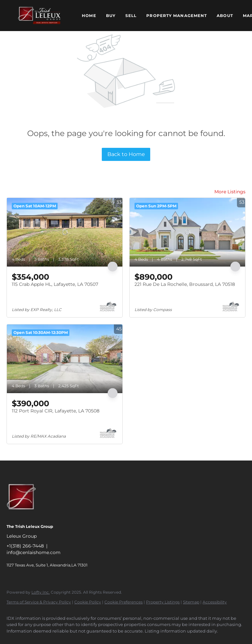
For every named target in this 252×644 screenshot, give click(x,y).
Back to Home (126, 154)
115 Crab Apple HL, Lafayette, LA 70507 (55, 284)
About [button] (225, 16)
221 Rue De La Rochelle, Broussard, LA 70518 (185, 284)
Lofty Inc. (41, 592)
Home (89, 16)
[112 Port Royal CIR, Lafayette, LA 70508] (65, 359)
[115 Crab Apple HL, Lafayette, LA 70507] (65, 232)
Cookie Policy (88, 602)
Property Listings (163, 602)
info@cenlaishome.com (34, 552)
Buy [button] (111, 16)
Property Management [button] (177, 16)
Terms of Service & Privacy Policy (39, 602)
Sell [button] (131, 16)
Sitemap (191, 602)
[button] (39, 16)
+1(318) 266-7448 (25, 546)
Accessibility (215, 602)
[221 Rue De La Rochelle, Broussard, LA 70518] (187, 232)
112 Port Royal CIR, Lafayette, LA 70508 (56, 411)
